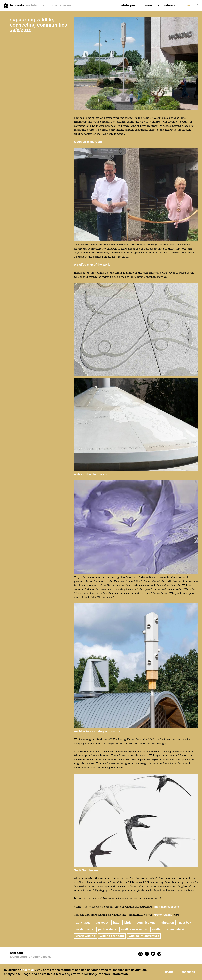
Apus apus (83, 922)
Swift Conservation (134, 929)
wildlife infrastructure (144, 936)
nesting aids (85, 929)
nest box (185, 922)
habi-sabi (41, 5)
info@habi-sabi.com (166, 907)
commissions (149, 5)
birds (128, 922)
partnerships (107, 929)
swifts (156, 929)
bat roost (102, 922)
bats (116, 922)
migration (167, 922)
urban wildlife (85, 936)
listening (170, 5)
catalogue (127, 5)
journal (186, 5)
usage (169, 972)
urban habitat (175, 929)
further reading (163, 915)
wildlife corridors (112, 936)
